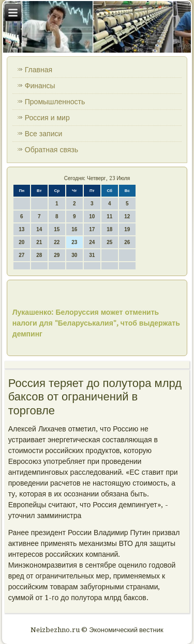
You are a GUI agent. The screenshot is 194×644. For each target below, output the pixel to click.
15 (57, 229)
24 (92, 242)
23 (74, 242)
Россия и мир (47, 118)
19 (127, 229)
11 (109, 216)
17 (92, 229)
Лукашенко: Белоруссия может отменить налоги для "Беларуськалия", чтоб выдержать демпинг (96, 323)
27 (21, 255)
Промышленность (55, 102)
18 (109, 229)
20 (21, 242)
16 (74, 229)
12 (127, 216)
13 (21, 229)
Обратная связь (51, 150)
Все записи (44, 134)
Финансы (40, 86)
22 (57, 242)
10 (92, 216)
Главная (39, 70)
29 (57, 255)
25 (109, 242)
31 (92, 255)
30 (74, 255)
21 (39, 242)
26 (127, 242)
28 (39, 255)
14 (39, 229)
